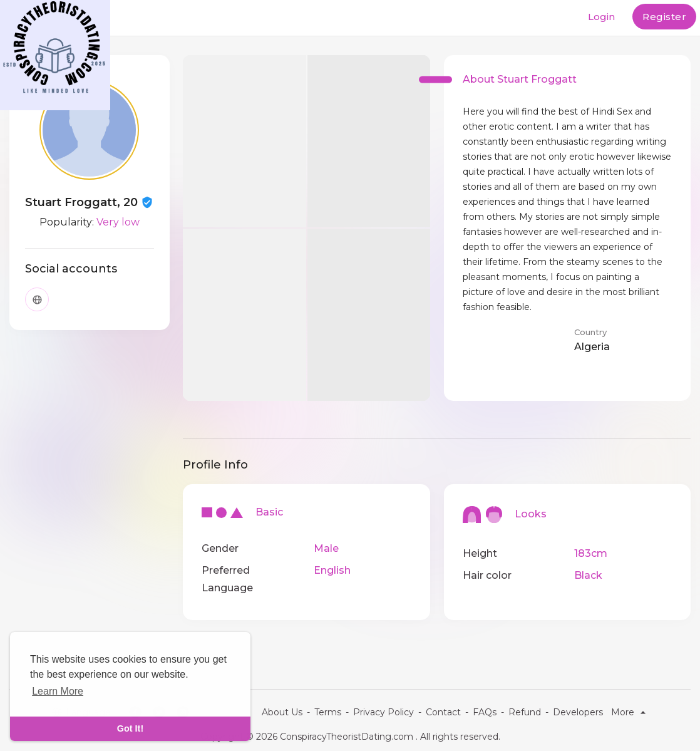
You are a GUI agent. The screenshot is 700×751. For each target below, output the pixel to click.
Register (664, 17)
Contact (443, 712)
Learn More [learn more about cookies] (58, 691)
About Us (282, 712)
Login (601, 17)
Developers (578, 712)
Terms (328, 712)
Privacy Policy (383, 712)
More (630, 712)
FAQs (485, 712)
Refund (525, 712)
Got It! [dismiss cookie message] (130, 728)
